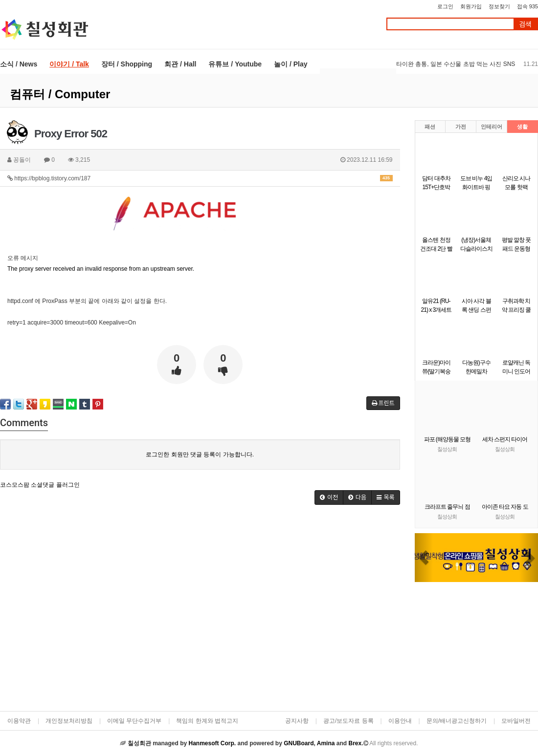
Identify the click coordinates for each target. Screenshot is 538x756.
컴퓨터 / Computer (60, 94)
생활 (522, 127)
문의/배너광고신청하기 (457, 721)
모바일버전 (516, 721)
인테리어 (492, 127)
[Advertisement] (92, 611)
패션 (430, 127)
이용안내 (400, 721)
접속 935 (527, 6)
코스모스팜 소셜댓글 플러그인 (40, 485)
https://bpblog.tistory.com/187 (200, 178)
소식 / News (19, 64)
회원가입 (471, 6)
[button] (424, 558)
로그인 (445, 6)
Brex (355, 743)
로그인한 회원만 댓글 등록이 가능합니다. (200, 454)
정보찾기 (499, 6)
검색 (525, 24)
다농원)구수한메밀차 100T (476, 371)
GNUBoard (299, 743)
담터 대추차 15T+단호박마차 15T (436, 187)
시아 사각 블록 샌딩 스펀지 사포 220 (476, 310)
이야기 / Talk (69, 64)
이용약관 (19, 721)
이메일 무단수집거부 (134, 721)
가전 (461, 127)
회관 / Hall (180, 64)
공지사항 (297, 721)
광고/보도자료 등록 (348, 721)
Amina (326, 743)
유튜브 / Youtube (235, 64)
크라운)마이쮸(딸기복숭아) (436, 371)
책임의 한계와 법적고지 (207, 721)
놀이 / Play (291, 64)
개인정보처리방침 (69, 721)
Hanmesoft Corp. (212, 743)
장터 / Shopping (127, 64)
